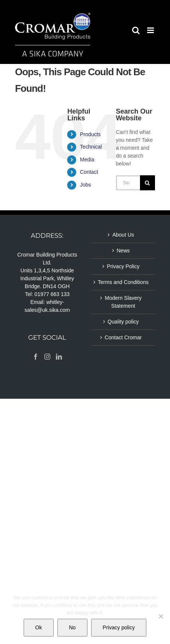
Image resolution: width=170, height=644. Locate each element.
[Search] (147, 183)
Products (90, 134)
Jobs (86, 185)
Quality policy (123, 322)
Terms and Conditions (123, 282)
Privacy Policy (123, 266)
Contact (89, 172)
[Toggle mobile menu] (151, 30)
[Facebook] (36, 357)
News (123, 251)
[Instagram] (47, 357)
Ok (39, 627)
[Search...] (128, 183)
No (72, 627)
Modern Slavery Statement (123, 302)
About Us (123, 235)
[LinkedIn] (59, 357)
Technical (91, 147)
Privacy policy (119, 627)
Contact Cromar (123, 337)
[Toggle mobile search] (136, 30)
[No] (161, 616)
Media (87, 159)
